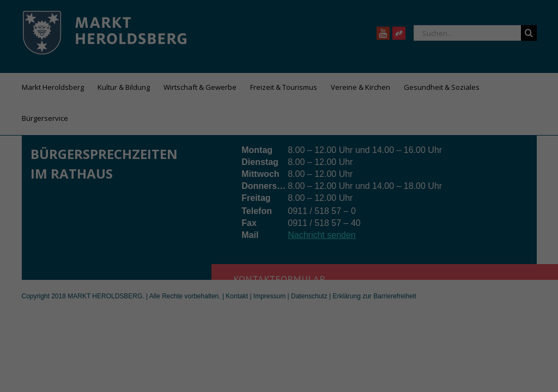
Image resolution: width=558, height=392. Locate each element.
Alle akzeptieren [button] (279, 249)
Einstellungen (160, 187)
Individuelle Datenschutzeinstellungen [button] (279, 313)
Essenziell (200, 212)
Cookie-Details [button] (231, 337)
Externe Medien (342, 212)
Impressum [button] (332, 337)
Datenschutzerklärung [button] (284, 337)
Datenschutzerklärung (210, 176)
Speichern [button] (279, 281)
